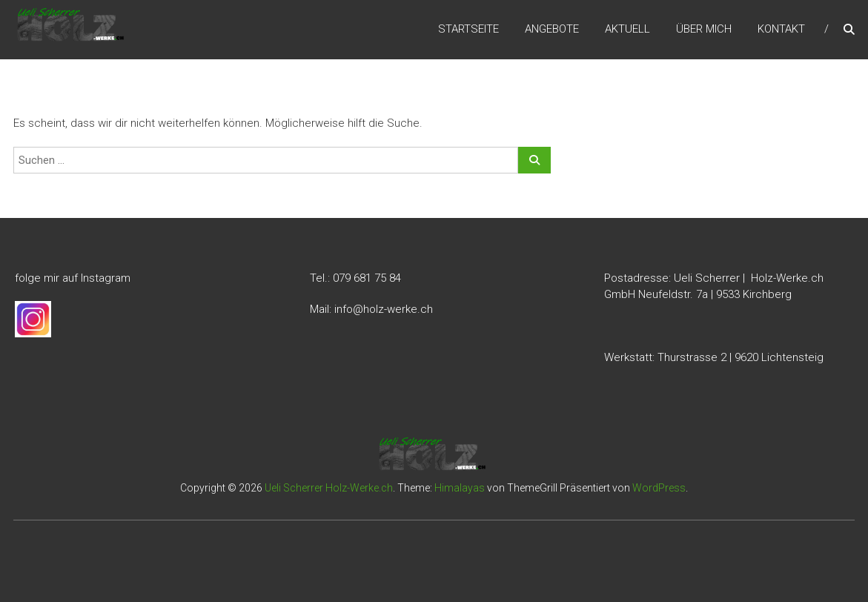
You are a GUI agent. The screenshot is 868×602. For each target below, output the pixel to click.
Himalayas (460, 488)
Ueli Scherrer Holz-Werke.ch (329, 488)
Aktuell (627, 29)
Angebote (552, 29)
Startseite (468, 29)
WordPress (659, 488)
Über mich (704, 29)
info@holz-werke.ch (384, 309)
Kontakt (781, 29)
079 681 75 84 (367, 278)
